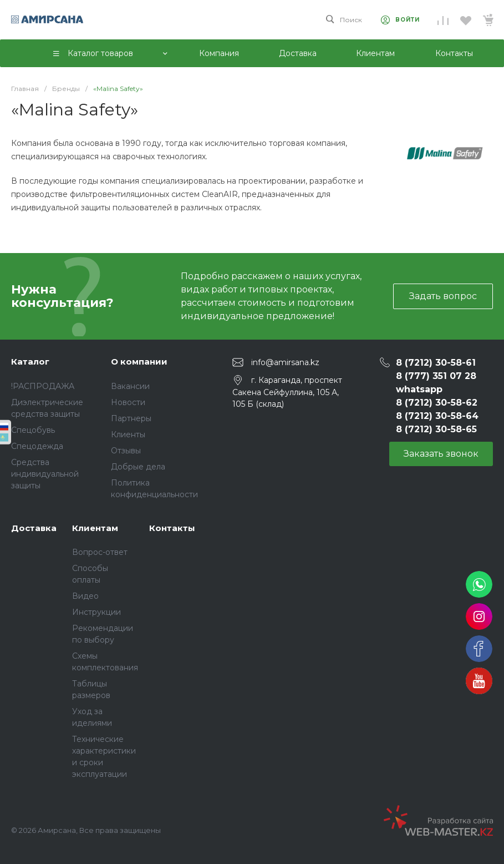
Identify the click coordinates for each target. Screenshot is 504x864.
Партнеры (131, 418)
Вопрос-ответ (100, 552)
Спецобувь (33, 430)
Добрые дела (138, 467)
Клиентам (95, 528)
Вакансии (130, 386)
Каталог (30, 362)
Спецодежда (37, 446)
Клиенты (128, 434)
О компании (139, 362)
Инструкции (96, 612)
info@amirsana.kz (285, 362)
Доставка (34, 528)
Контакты (172, 528)
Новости (128, 402)
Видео (85, 596)
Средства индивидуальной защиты (45, 474)
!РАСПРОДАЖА (43, 386)
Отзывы (126, 451)
